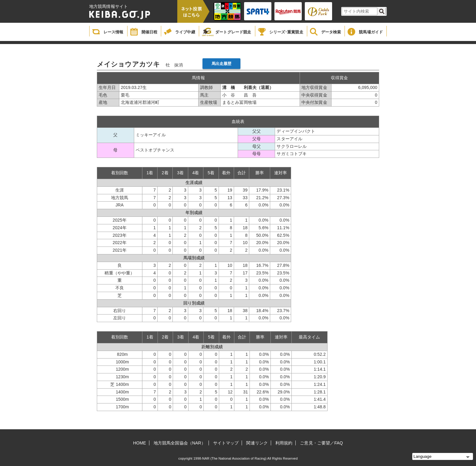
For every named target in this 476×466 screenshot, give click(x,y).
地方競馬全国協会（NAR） (180, 443)
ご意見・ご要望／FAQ (321, 443)
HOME (140, 443)
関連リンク (257, 443)
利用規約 (284, 443)
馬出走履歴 (222, 64)
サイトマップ (226, 443)
